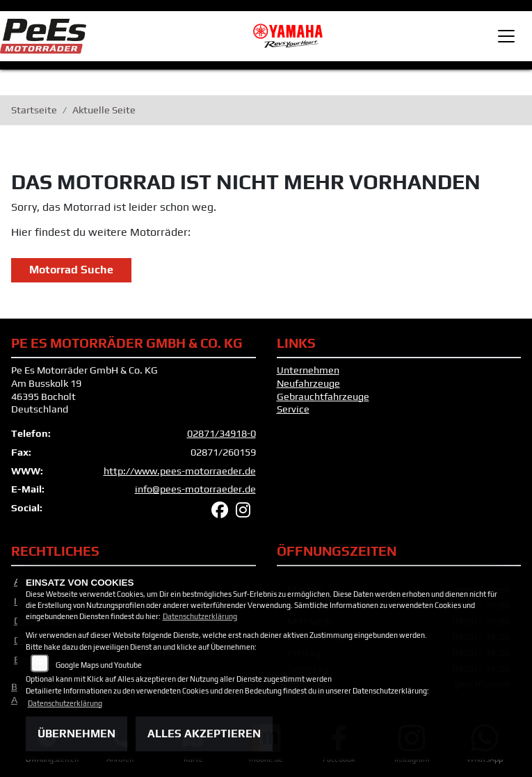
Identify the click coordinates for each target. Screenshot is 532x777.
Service (293, 409)
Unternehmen (308, 370)
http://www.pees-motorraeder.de (180, 471)
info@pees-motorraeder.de (195, 489)
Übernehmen (76, 734)
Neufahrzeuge (308, 383)
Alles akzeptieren (204, 734)
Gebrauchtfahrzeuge (323, 396)
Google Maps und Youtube (99, 665)
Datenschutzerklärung (200, 616)
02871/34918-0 (221, 433)
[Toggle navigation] (506, 36)
